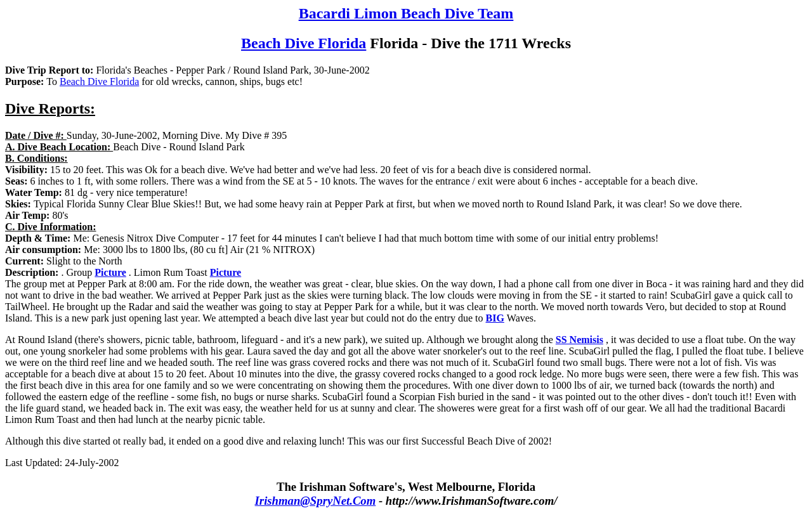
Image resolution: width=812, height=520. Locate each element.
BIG (494, 318)
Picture (110, 272)
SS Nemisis (580, 340)
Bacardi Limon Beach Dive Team (406, 13)
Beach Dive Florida (304, 43)
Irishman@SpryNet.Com (316, 501)
